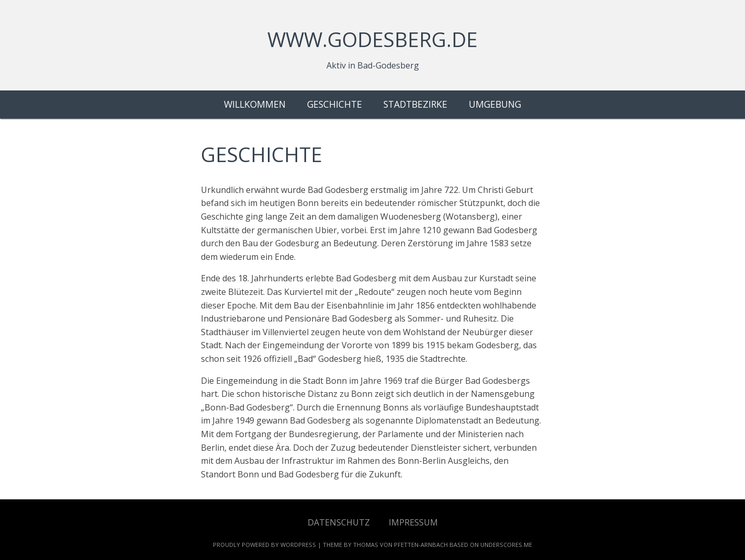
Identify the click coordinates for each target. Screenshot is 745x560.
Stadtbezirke (415, 104)
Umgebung (495, 104)
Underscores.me (506, 545)
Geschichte (335, 104)
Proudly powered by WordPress (264, 545)
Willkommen (255, 104)
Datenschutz (339, 522)
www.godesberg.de (372, 39)
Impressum (413, 522)
